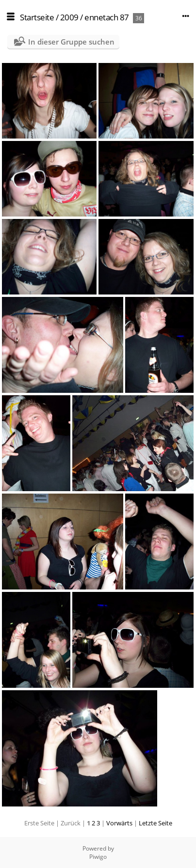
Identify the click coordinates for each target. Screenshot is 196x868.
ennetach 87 (107, 17)
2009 (69, 17)
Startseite (37, 17)
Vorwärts (119, 823)
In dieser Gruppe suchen (71, 42)
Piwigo (98, 857)
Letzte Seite (155, 823)
